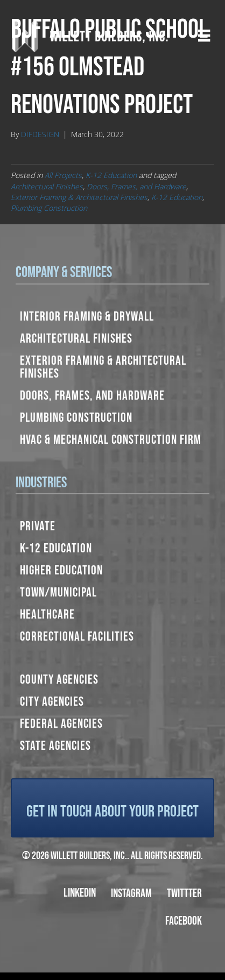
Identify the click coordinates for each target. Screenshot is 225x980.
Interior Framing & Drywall (87, 317)
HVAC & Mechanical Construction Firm (111, 440)
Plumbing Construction (49, 208)
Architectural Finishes (47, 186)
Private (38, 526)
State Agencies (55, 746)
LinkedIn (80, 893)
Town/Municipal (58, 592)
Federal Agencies (61, 724)
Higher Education (61, 570)
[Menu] (204, 35)
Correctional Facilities (77, 637)
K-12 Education (111, 175)
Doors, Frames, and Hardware (136, 186)
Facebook (184, 921)
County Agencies (59, 680)
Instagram (131, 894)
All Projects (63, 175)
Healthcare (47, 615)
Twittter (184, 894)
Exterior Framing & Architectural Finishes (79, 197)
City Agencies (52, 702)
